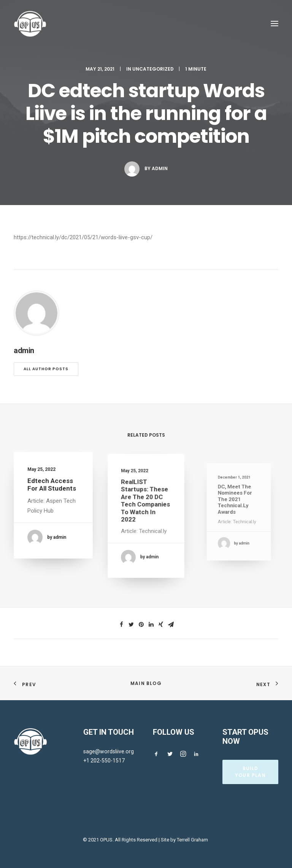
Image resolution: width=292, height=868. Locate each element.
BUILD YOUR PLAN (250, 772)
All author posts (46, 369)
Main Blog (146, 683)
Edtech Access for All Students (52, 487)
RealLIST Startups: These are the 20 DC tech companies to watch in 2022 (146, 505)
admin (160, 168)
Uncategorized (153, 69)
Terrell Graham (192, 840)
